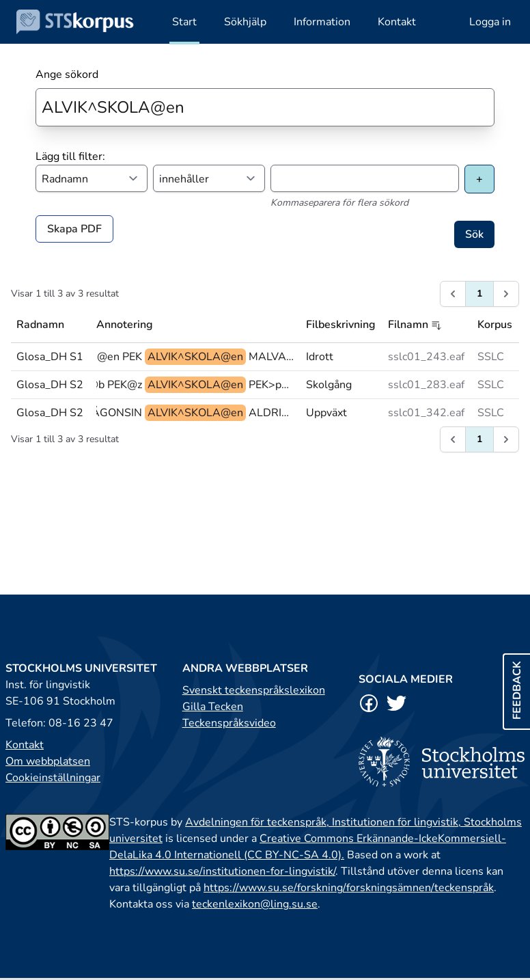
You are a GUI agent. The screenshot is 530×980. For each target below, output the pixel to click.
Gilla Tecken (213, 707)
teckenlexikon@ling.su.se (255, 904)
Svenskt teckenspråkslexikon (254, 690)
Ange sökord (67, 74)
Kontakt (25, 745)
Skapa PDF (74, 229)
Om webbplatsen (48, 761)
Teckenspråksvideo (229, 723)
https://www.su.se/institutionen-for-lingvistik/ (222, 871)
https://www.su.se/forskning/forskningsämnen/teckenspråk (349, 888)
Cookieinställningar (53, 778)
